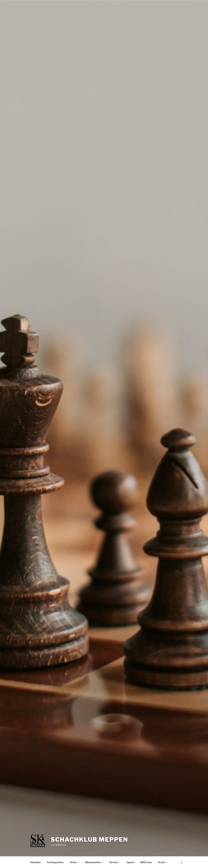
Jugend (130, 862)
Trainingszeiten (55, 862)
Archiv (163, 862)
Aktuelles (35, 862)
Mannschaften (94, 862)
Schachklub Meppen (89, 839)
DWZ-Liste (146, 862)
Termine (115, 862)
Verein (75, 862)
